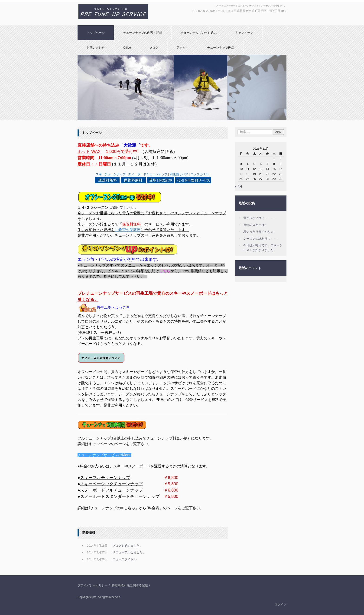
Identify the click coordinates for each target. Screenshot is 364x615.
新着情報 (89, 533)
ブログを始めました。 (127, 546)
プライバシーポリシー (93, 585)
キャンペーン (244, 33)
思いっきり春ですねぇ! (259, 232)
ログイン (280, 604)
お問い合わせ (96, 48)
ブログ (154, 48)
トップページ (96, 33)
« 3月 (239, 186)
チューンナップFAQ (221, 48)
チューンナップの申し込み (199, 33)
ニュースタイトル (124, 559)
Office (127, 48)
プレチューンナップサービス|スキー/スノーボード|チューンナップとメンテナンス (112, 24)
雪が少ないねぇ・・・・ (260, 218)
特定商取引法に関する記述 (130, 585)
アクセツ (183, 48)
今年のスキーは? (255, 225)
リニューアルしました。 (129, 552)
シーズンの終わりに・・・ (261, 239)
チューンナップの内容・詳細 (143, 33)
